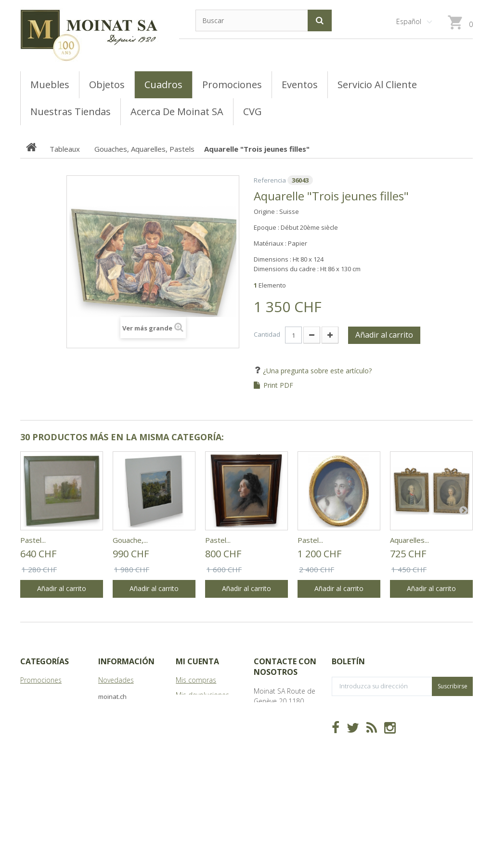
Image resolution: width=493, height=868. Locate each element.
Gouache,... (130, 540)
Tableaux (34, 695)
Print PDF (278, 385)
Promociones (41, 680)
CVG (105, 695)
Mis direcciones (200, 725)
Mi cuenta (197, 661)
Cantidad (267, 334)
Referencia (270, 180)
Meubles (33, 710)
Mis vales (190, 765)
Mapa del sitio (120, 750)
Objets (31, 725)
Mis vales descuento (207, 710)
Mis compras (196, 680)
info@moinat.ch (278, 761)
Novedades (116, 680)
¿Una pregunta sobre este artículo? (316, 371)
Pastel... (33, 540)
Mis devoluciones (202, 695)
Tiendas (110, 710)
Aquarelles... (409, 540)
